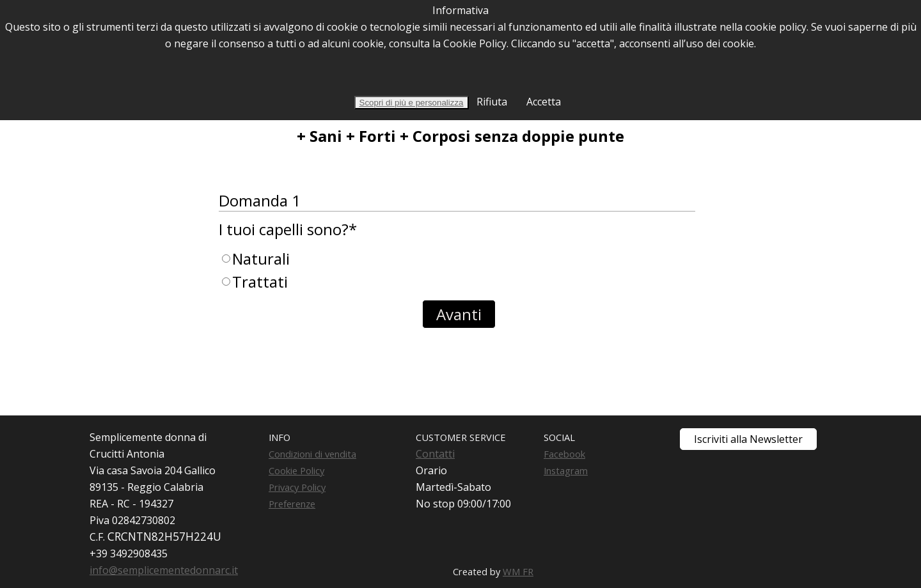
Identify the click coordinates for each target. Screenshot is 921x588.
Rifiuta (491, 102)
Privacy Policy (297, 487)
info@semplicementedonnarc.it (164, 570)
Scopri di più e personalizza (412, 103)
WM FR (518, 571)
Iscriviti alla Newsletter (748, 439)
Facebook (564, 454)
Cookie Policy (296, 470)
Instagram (566, 470)
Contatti (435, 454)
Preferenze (292, 504)
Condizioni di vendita (312, 454)
